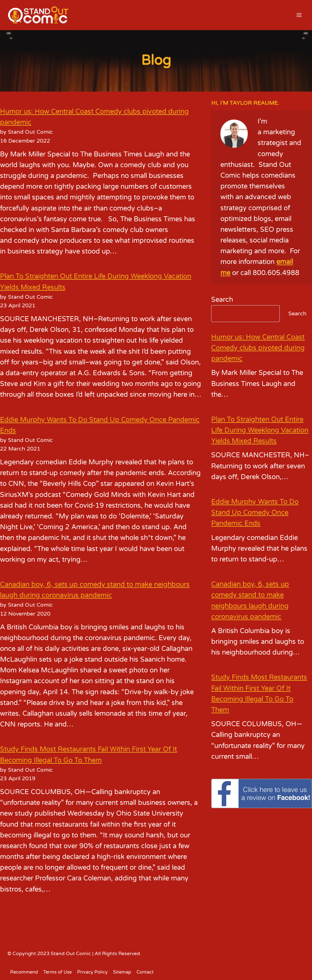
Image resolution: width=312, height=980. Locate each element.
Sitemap (122, 972)
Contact (145, 972)
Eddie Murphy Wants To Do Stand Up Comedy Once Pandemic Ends (255, 513)
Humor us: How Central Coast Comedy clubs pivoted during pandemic (258, 348)
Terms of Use (57, 972)
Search (222, 300)
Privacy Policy (92, 972)
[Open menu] (299, 15)
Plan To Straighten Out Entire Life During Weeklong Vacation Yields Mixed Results (260, 430)
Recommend (24, 972)
